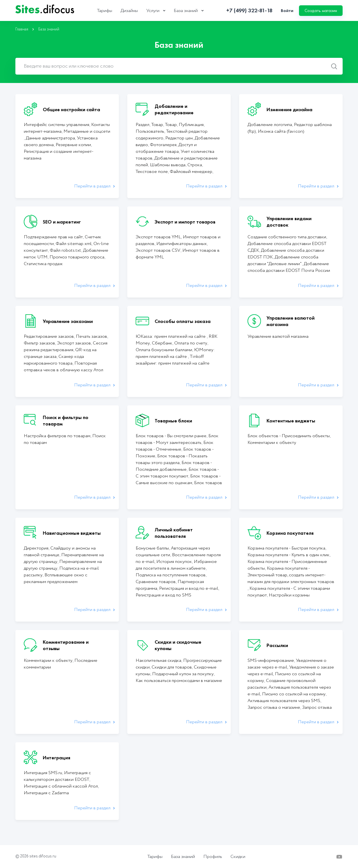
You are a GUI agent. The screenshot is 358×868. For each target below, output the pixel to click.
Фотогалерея (163, 145)
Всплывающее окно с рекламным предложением (56, 578)
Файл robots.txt (65, 250)
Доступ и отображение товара (166, 148)
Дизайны (129, 11)
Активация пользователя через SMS (284, 701)
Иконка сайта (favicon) (281, 131)
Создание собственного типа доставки (287, 237)
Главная (22, 29)
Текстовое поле (152, 172)
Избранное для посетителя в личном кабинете (176, 565)
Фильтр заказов (39, 343)
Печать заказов (91, 337)
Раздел (143, 125)
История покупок (174, 562)
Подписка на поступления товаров (171, 575)
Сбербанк (162, 343)
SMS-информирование (271, 661)
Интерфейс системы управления (56, 125)
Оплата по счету (191, 343)
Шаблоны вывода (168, 165)
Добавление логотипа (270, 125)
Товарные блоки (173, 421)
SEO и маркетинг (62, 222)
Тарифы (105, 11)
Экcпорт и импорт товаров (185, 222)
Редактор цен (179, 138)
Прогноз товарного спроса (77, 257)
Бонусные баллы (152, 548)
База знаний (186, 11)
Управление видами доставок (289, 222)
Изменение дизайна (289, 109)
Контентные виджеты (291, 421)
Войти (287, 11)
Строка (195, 165)
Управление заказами (68, 321)
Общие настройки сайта (71, 109)
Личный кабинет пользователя (174, 533)
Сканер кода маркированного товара (54, 360)
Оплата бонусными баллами (164, 350)
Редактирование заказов (49, 337)
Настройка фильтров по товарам (57, 436)
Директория (36, 548)
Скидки (238, 857)
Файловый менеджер (191, 172)
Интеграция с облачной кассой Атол (61, 786)
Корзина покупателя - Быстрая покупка (286, 548)
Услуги (153, 11)
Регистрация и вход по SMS (163, 595)
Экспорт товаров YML (158, 237)
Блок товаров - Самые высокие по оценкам (178, 480)
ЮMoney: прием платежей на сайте (175, 353)
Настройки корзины (289, 595)
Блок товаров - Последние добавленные (174, 466)
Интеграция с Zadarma (46, 793)
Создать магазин (321, 10)
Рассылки (277, 645)
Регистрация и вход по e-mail (189, 588)
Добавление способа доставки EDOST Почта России (289, 267)
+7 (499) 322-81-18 (249, 10)
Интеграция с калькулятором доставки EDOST (57, 776)
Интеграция (56, 758)
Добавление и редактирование (174, 109)
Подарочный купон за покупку (183, 674)
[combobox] (179, 66)
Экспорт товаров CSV (158, 250)
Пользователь (150, 131)
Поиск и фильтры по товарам (66, 420)
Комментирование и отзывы (66, 645)
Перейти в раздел (92, 186)
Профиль (213, 857)
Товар (157, 125)
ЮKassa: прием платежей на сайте (171, 337)
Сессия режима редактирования (66, 347)
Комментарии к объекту (272, 443)
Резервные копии (73, 145)
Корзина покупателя (290, 533)
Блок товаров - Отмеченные (175, 446)
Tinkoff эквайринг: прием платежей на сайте (173, 360)
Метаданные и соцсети (87, 131)
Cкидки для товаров (172, 667)
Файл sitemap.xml (74, 244)
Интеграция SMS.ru (43, 773)
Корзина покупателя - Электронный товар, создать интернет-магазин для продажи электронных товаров (291, 575)
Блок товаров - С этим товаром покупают (177, 473)
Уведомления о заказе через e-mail (287, 664)
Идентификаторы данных (182, 244)
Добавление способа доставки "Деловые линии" (283, 261)
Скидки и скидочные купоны (178, 645)
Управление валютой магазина (291, 321)
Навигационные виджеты (72, 533)
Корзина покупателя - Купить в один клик (288, 555)
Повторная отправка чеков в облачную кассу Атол (63, 367)
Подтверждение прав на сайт (53, 237)
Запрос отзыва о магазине (274, 708)
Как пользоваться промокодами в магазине (179, 681)
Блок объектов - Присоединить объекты (289, 436)
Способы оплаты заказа (183, 321)
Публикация (191, 125)
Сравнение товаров (156, 582)
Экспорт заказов (74, 343)
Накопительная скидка (158, 661)
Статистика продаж (43, 264)
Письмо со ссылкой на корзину (294, 694)
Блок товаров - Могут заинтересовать (177, 439)
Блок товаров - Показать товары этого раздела (172, 459)
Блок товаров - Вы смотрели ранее (171, 436)
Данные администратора (50, 138)
